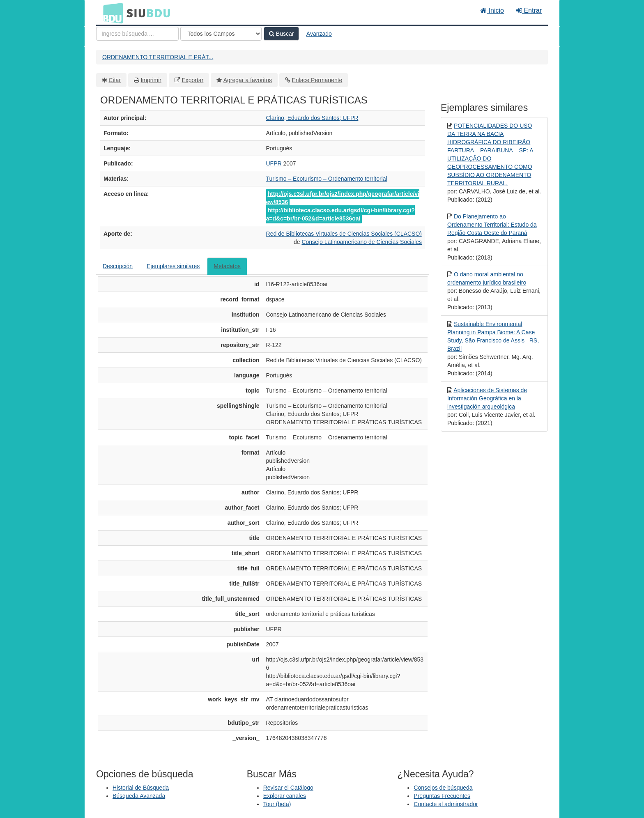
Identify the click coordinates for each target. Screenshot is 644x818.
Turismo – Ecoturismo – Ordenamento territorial (327, 179)
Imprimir (151, 80)
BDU (111, 13)
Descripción (118, 266)
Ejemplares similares (173, 266)
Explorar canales (285, 796)
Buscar (281, 34)
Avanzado (319, 34)
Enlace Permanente (317, 80)
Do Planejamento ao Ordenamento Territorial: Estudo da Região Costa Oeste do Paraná (492, 225)
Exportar (192, 80)
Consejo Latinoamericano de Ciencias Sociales (362, 242)
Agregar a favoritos (248, 80)
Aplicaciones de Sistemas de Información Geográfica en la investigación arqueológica (487, 398)
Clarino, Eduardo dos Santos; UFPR (312, 118)
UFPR (275, 163)
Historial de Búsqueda (141, 788)
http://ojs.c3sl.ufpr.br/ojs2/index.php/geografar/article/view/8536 (343, 198)
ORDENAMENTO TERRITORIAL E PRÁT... (158, 57)
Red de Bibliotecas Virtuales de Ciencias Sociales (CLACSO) (344, 234)
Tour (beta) (277, 804)
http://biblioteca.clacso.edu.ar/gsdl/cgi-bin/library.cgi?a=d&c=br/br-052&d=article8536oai (340, 214)
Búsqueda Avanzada (139, 796)
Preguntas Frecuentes (442, 796)
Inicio (492, 10)
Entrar (529, 10)
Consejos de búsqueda (443, 788)
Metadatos (227, 266)
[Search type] (221, 34)
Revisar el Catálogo (288, 788)
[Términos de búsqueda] (137, 34)
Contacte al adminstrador (446, 804)
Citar (115, 80)
